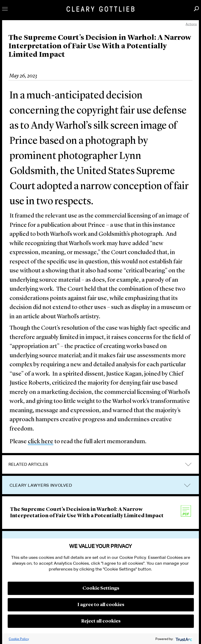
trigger (187, 485)
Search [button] (196, 9)
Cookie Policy (19, 639)
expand (188, 464)
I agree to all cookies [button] (101, 605)
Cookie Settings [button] (101, 588)
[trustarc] (183, 639)
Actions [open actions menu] (191, 24)
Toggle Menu (5, 9)
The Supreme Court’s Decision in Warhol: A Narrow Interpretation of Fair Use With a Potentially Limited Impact (87, 513)
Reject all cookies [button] (101, 621)
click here (41, 442)
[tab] (101, 464)
